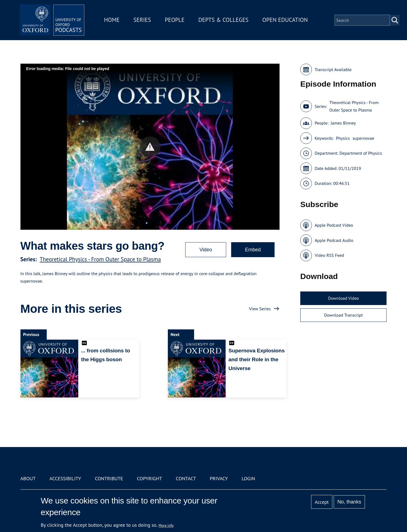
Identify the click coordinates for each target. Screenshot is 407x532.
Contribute (109, 478)
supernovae (363, 138)
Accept (322, 502)
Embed (253, 250)
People (175, 20)
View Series (260, 309)
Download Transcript (343, 315)
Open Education (286, 20)
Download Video (343, 298)
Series (143, 20)
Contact (186, 478)
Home (113, 20)
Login (248, 478)
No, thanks (349, 502)
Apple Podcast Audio (334, 240)
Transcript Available (333, 69)
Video (206, 250)
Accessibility (65, 478)
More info (166, 525)
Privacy (219, 478)
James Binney (343, 123)
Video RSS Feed (329, 255)
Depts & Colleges (225, 20)
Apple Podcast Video (334, 225)
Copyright (149, 478)
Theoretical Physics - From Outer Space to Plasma (100, 259)
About (28, 478)
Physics (343, 138)
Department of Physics (361, 153)
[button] (150, 147)
